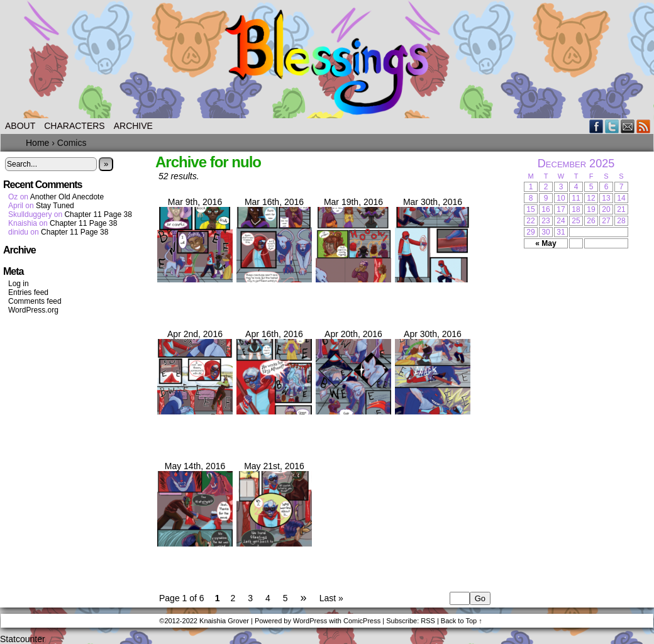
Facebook (596, 126)
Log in (19, 284)
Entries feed (28, 292)
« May (546, 243)
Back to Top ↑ (462, 621)
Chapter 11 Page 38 (98, 214)
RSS (644, 126)
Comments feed (35, 301)
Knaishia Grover (224, 621)
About (20, 126)
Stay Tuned (55, 206)
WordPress (310, 621)
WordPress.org (33, 310)
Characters (74, 126)
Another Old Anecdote (67, 197)
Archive (133, 126)
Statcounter (23, 639)
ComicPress (362, 621)
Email (628, 126)
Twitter (612, 126)
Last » (331, 598)
